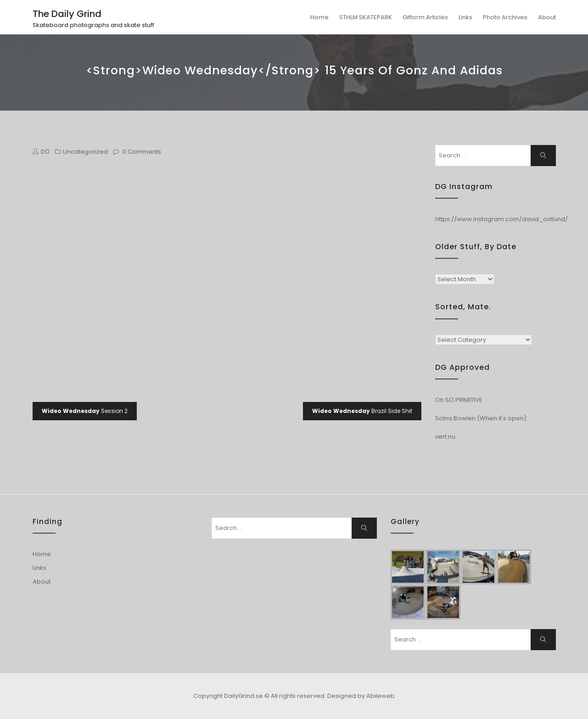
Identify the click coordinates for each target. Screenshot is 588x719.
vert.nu (445, 437)
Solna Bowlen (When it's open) (481, 418)
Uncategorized (85, 152)
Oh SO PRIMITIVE (459, 400)
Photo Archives (505, 17)
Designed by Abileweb (361, 696)
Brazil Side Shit (362, 411)
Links (465, 17)
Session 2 (85, 411)
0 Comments (142, 152)
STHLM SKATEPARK (366, 17)
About (547, 17)
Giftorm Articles (425, 17)
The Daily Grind (67, 14)
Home (319, 17)
